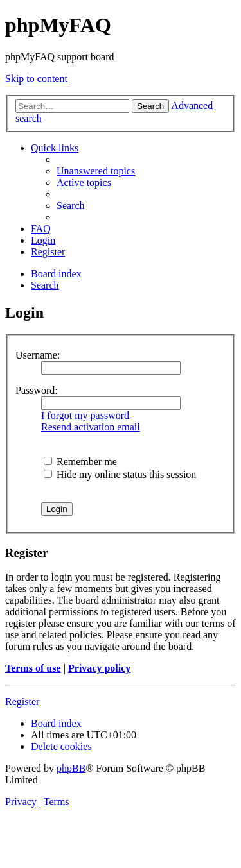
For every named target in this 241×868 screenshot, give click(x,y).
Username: (38, 355)
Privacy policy (99, 668)
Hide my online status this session (120, 474)
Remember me (80, 462)
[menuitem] (96, 171)
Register (22, 702)
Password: (37, 390)
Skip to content (36, 79)
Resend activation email (91, 427)
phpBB (71, 768)
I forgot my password (85, 415)
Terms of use (33, 668)
